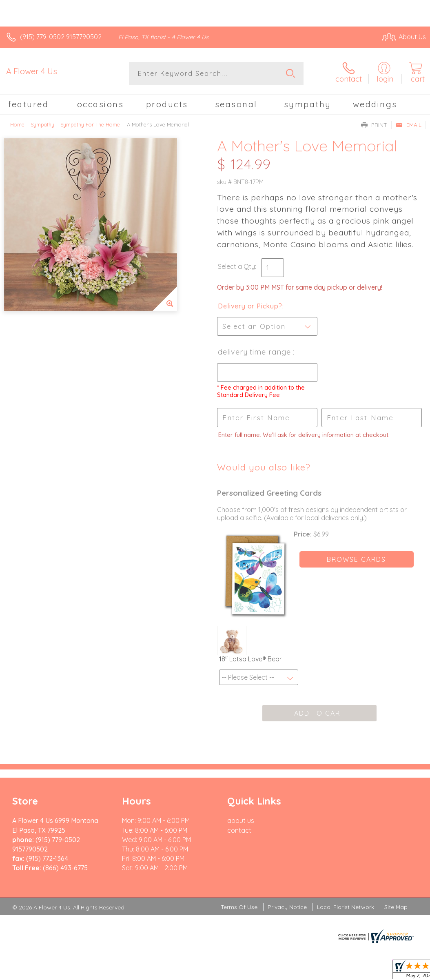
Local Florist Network (346, 907)
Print (374, 125)
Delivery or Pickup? (250, 306)
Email (409, 125)
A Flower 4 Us (32, 71)
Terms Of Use (239, 907)
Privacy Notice (287, 907)
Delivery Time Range (255, 352)
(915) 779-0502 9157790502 (61, 37)
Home (17, 124)
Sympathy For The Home (90, 124)
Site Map (396, 907)
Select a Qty (236, 266)
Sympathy (42, 124)
